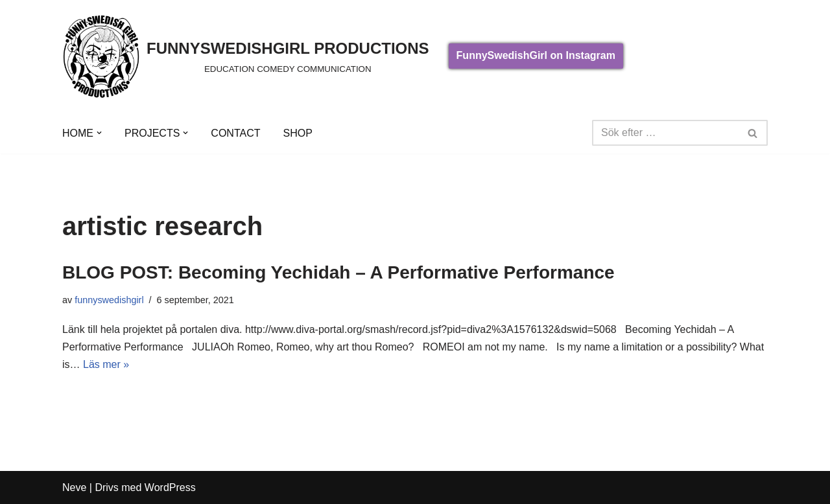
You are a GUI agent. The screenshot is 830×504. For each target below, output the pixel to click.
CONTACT (235, 133)
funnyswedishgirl (109, 300)
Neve (74, 487)
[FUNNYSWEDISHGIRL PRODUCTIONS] (246, 56)
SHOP (297, 133)
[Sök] (665, 133)
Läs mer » (106, 364)
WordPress (170, 487)
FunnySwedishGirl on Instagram (536, 55)
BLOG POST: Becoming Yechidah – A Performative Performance (338, 272)
